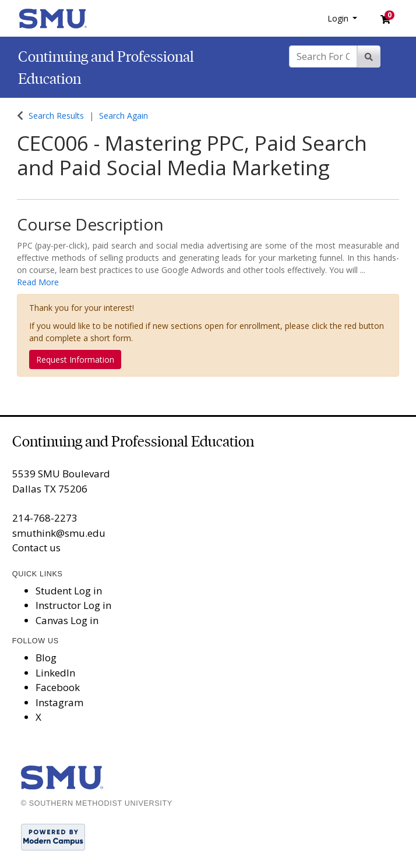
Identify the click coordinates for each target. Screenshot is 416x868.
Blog (46, 658)
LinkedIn (55, 673)
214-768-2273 (45, 518)
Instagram (59, 702)
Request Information (75, 359)
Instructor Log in (73, 605)
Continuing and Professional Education (133, 442)
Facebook (58, 687)
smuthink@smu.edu (59, 533)
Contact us (36, 548)
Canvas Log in (67, 620)
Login (339, 18)
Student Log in (69, 591)
